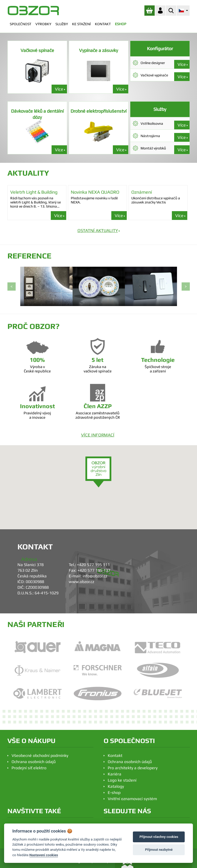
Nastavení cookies (44, 855)
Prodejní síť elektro (29, 768)
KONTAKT (103, 24)
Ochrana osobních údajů (34, 762)
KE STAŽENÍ (81, 24)
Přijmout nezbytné (159, 850)
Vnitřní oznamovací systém (132, 799)
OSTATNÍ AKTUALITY (98, 230)
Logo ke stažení (122, 780)
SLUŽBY (62, 24)
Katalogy (116, 786)
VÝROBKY (43, 24)
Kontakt (115, 755)
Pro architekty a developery (133, 768)
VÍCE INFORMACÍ (98, 435)
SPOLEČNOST (21, 24)
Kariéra (115, 774)
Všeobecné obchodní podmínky (40, 755)
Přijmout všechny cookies (159, 837)
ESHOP (121, 24)
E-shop (114, 793)
